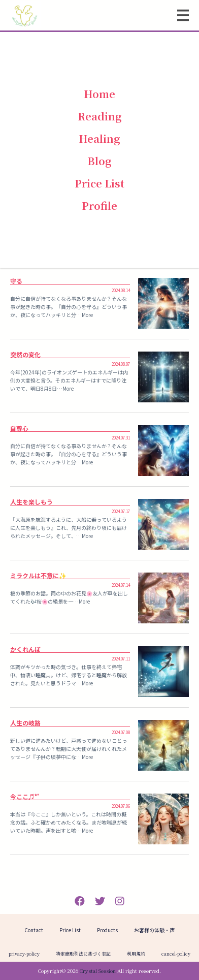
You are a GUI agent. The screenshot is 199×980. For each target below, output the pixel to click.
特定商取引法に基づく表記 (83, 954)
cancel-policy (176, 954)
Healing (99, 138)
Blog (99, 161)
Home (99, 94)
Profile (99, 206)
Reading (100, 116)
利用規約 (136, 954)
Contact (34, 930)
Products (107, 930)
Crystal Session (98, 971)
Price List (99, 183)
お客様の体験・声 (154, 930)
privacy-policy (24, 954)
